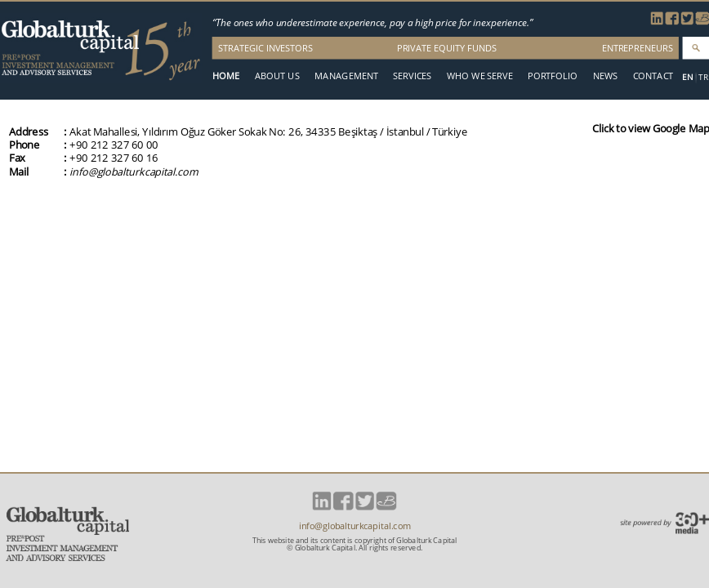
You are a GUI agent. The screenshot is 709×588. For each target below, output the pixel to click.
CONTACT (653, 76)
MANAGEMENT (346, 76)
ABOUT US (277, 76)
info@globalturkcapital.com (134, 171)
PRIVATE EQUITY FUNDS (447, 48)
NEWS (605, 76)
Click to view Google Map (651, 128)
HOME (226, 76)
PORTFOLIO (553, 76)
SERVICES (412, 76)
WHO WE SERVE (480, 76)
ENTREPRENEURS (638, 48)
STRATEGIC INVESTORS (265, 48)
